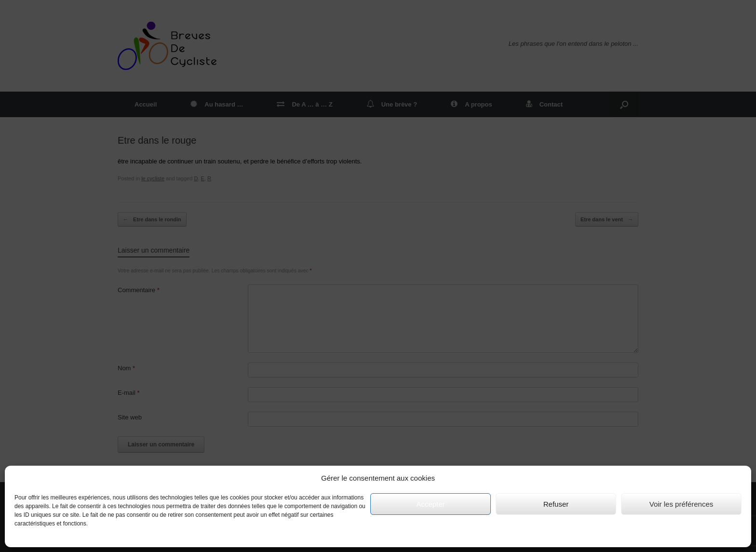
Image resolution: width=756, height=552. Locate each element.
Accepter (430, 504)
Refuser (556, 504)
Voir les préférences (682, 504)
